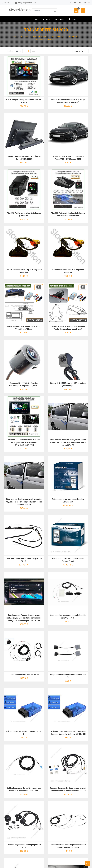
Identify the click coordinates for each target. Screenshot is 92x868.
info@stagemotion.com (27, 3)
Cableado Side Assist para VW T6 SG (24, 675)
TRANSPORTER (74, 37)
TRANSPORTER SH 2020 (46, 40)
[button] (69, 19)
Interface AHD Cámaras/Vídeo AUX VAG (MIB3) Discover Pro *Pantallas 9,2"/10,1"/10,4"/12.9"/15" (24, 442)
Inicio (14, 37)
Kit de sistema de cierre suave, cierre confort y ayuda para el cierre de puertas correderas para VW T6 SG (68, 442)
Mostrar (10, 51)
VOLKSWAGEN (57, 37)
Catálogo (24, 37)
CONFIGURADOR (40, 37)
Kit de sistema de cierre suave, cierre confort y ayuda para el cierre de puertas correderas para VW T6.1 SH (24, 502)
